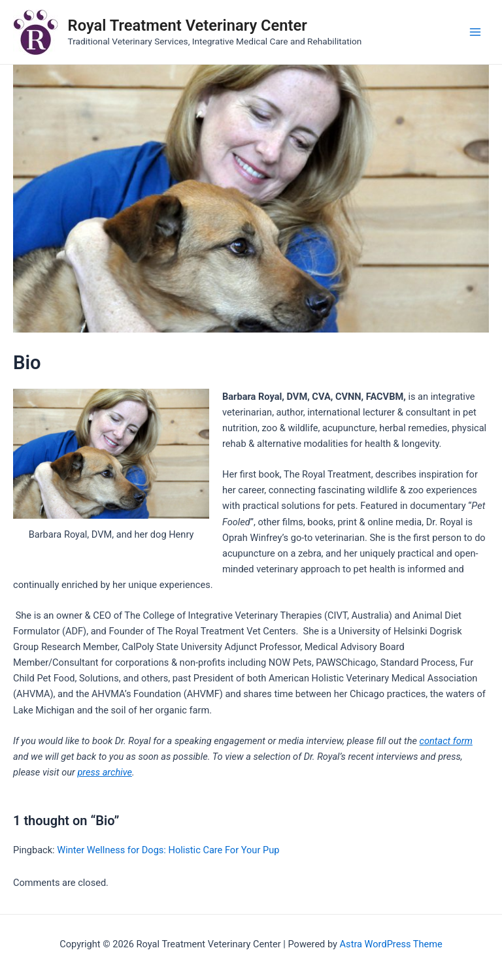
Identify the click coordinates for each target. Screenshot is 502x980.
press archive (105, 772)
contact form (446, 741)
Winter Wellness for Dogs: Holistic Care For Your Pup (168, 850)
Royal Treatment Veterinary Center (188, 25)
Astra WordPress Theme (391, 944)
